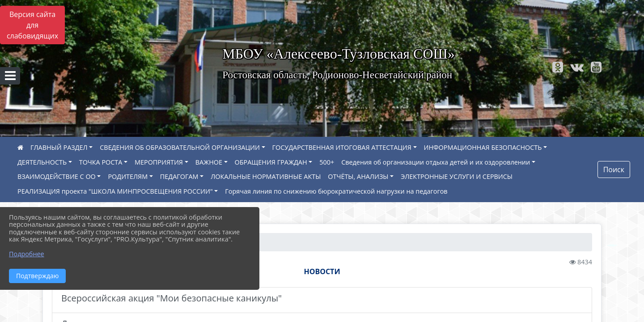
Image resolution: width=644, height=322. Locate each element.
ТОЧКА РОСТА (101, 162)
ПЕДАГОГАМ (179, 176)
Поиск (614, 169)
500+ (327, 162)
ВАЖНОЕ (209, 162)
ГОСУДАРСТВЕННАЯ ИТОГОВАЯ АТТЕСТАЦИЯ (342, 147)
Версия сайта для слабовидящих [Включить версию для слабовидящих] (32, 25)
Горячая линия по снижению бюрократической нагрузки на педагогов (336, 191)
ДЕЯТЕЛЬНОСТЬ (42, 162)
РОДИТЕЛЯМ (128, 176)
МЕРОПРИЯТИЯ (159, 162)
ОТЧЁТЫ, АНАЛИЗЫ (358, 176)
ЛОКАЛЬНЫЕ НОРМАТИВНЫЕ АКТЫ (266, 176)
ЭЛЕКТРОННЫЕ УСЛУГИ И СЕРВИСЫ (457, 176)
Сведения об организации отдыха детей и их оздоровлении (436, 162)
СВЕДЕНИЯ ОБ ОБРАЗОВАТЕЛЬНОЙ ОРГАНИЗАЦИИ (180, 147)
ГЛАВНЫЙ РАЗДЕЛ (59, 147)
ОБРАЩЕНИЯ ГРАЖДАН (271, 162)
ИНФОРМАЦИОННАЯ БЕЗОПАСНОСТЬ (483, 147)
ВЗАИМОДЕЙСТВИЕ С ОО (57, 176)
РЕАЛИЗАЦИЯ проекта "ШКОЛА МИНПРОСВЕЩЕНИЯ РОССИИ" (115, 191)
